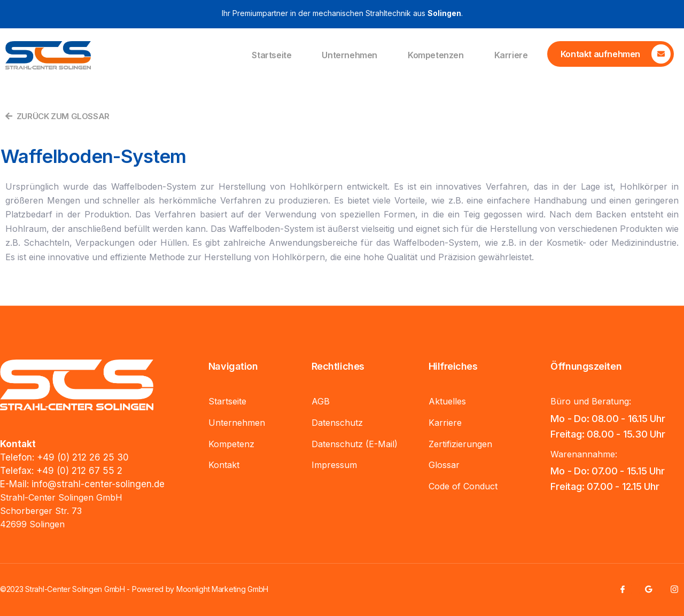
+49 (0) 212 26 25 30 (83, 457)
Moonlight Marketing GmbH (222, 589)
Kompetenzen (436, 55)
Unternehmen (349, 55)
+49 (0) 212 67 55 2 (79, 471)
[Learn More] (611, 54)
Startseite (271, 55)
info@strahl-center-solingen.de (98, 484)
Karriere (511, 55)
